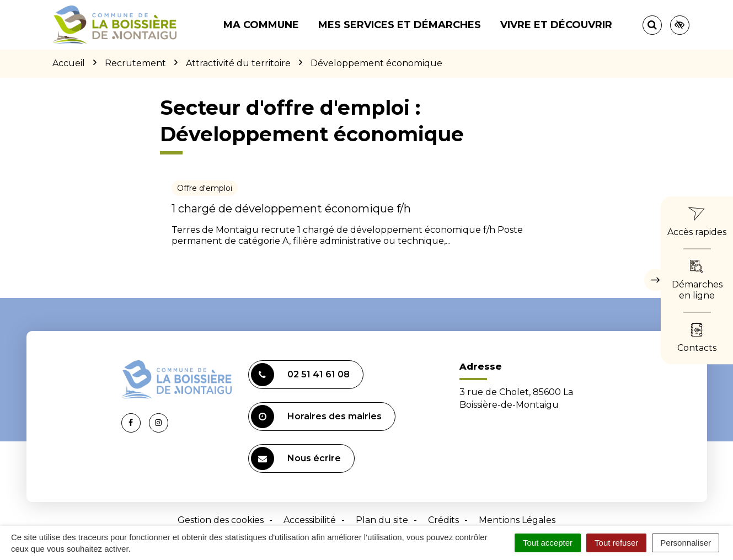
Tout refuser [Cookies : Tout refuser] (616, 543)
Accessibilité (310, 520)
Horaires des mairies (316, 417)
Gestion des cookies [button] (221, 520)
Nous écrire (296, 458)
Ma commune (261, 25)
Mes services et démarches (400, 25)
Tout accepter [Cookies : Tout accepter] (548, 543)
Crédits (443, 520)
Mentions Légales (517, 520)
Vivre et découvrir (556, 25)
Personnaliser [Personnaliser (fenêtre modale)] (686, 543)
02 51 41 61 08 (300, 375)
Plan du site (382, 520)
